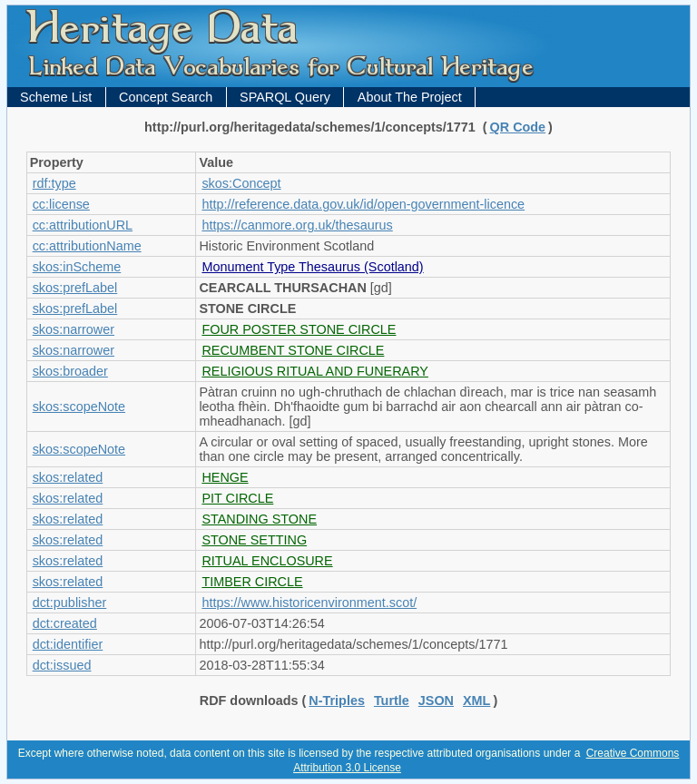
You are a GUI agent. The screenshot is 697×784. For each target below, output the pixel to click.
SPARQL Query (285, 97)
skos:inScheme (77, 267)
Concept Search (166, 97)
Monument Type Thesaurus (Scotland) (312, 267)
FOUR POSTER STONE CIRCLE (299, 329)
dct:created (65, 623)
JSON (436, 701)
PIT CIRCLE (237, 498)
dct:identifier (68, 644)
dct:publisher (70, 603)
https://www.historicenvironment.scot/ (309, 603)
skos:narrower (74, 329)
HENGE (225, 477)
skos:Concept (241, 183)
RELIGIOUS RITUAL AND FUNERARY (315, 371)
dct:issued (62, 665)
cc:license (61, 204)
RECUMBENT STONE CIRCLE (293, 350)
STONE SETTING (254, 540)
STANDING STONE (259, 519)
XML (476, 701)
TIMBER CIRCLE (252, 582)
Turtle (392, 701)
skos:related (68, 477)
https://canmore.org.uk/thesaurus (297, 225)
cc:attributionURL (83, 225)
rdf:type (54, 183)
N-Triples (337, 701)
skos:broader (70, 371)
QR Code (518, 127)
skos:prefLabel (75, 288)
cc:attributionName (87, 246)
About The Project (410, 97)
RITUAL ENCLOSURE (267, 561)
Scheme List (56, 97)
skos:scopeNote (79, 407)
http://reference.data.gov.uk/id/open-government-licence (363, 204)
